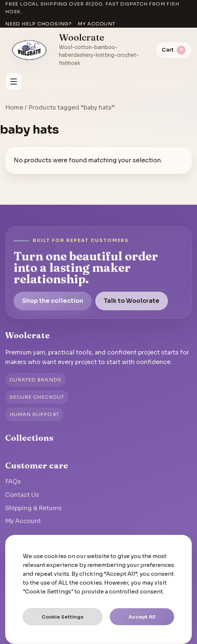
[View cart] (174, 50)
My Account (23, 521)
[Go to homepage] (29, 50)
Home (14, 108)
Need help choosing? (38, 24)
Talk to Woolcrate (132, 301)
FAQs (13, 482)
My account (96, 24)
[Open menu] (14, 82)
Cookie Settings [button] (63, 617)
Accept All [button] (142, 617)
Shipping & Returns (34, 508)
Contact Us (22, 495)
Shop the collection (53, 301)
